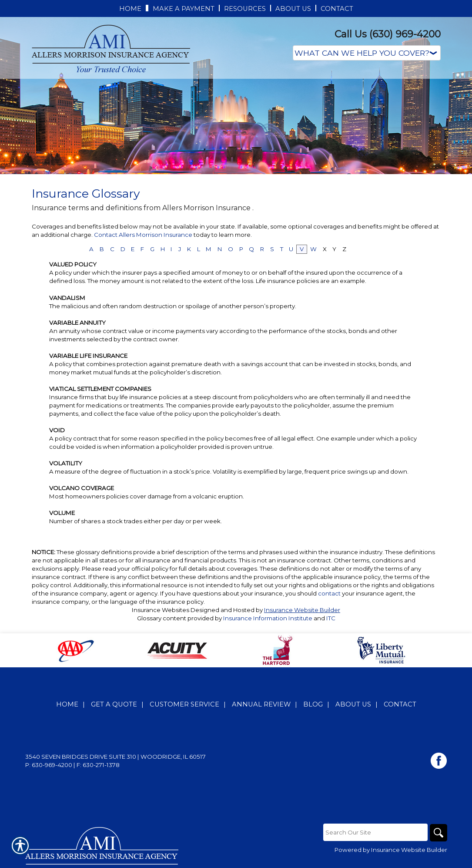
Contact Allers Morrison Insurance (144, 235)
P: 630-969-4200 (49, 765)
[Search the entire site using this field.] (375, 832)
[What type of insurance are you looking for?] (367, 53)
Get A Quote (114, 704)
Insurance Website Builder (302, 610)
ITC (331, 618)
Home (67, 704)
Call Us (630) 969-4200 (388, 34)
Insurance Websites (161, 610)
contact (329, 593)
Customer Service (184, 704)
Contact (400, 704)
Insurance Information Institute (268, 618)
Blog (313, 704)
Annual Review (261, 704)
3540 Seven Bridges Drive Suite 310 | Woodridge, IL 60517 (115, 757)
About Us (353, 704)
